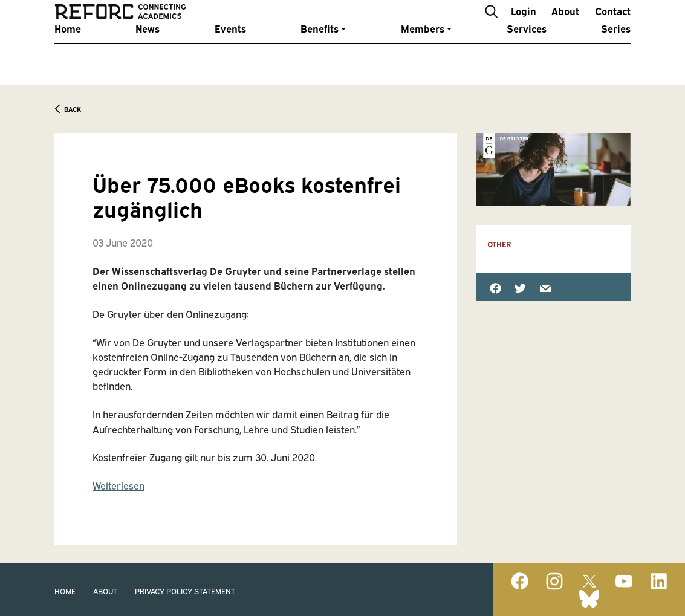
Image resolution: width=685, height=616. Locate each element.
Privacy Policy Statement (185, 591)
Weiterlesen (118, 485)
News (148, 55)
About (565, 23)
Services (527, 55)
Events (230, 55)
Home (68, 55)
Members (423, 55)
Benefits (320, 55)
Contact (613, 23)
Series (616, 55)
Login (524, 23)
